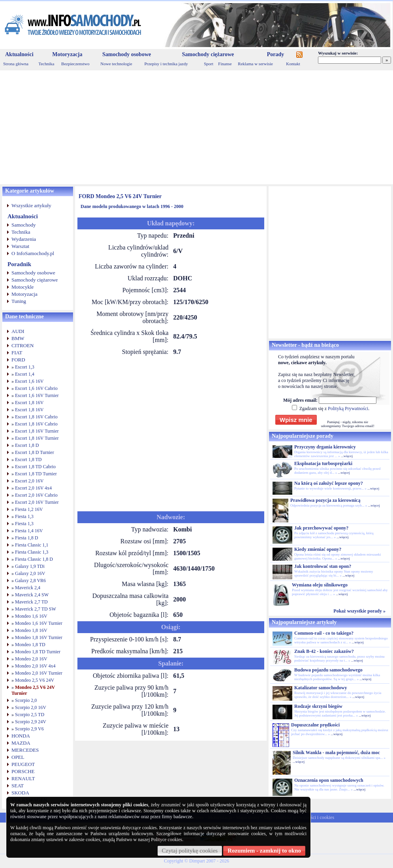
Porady (276, 54)
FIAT (17, 353)
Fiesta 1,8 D (26, 538)
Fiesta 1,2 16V (29, 509)
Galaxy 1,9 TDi (30, 566)
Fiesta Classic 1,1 (32, 545)
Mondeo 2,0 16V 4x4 (35, 666)
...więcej (347, 456)
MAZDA (21, 743)
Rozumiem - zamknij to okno (264, 851)
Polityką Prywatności (348, 408)
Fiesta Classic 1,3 (32, 552)
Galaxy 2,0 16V (30, 573)
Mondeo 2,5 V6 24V (35, 680)
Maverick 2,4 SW (32, 595)
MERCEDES (25, 750)
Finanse (225, 64)
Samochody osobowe (127, 54)
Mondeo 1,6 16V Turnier (39, 623)
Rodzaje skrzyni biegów (318, 706)
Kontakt (293, 64)
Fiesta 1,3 (24, 516)
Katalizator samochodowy (321, 688)
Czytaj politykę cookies (190, 851)
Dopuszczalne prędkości (315, 725)
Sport (209, 64)
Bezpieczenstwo (75, 64)
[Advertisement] (196, 127)
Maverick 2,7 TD (31, 602)
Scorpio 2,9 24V (31, 722)
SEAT (18, 786)
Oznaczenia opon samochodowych (329, 780)
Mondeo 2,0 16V (31, 659)
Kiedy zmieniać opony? (318, 549)
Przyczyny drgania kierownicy (325, 447)
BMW (18, 338)
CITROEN (23, 345)
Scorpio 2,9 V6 (29, 729)
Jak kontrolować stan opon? (323, 566)
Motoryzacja (67, 54)
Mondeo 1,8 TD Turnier (38, 652)
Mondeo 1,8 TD (30, 645)
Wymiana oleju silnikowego (320, 585)
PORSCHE (23, 771)
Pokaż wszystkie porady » (359, 611)
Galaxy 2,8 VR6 (30, 581)
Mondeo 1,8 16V (31, 630)
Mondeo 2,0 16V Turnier (39, 673)
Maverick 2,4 (28, 588)
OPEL (18, 757)
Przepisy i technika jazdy (166, 64)
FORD (18, 360)
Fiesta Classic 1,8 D (34, 559)
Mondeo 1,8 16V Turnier (39, 637)
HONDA (21, 736)
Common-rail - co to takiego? (324, 633)
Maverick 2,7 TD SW (36, 609)
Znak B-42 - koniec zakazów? (324, 651)
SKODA (20, 793)
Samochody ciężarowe (208, 54)
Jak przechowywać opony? (321, 528)
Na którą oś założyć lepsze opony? (329, 483)
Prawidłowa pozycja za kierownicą (325, 500)
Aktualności (19, 54)
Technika (46, 64)
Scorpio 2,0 (26, 700)
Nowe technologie (116, 64)
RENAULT (23, 778)
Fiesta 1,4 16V (29, 531)
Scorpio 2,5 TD (30, 715)
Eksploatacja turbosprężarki (323, 463)
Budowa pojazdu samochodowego (328, 670)
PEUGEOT (23, 764)
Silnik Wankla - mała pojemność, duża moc (336, 753)
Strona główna (16, 64)
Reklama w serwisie (255, 64)
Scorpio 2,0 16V (31, 707)
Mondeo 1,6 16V (31, 616)
